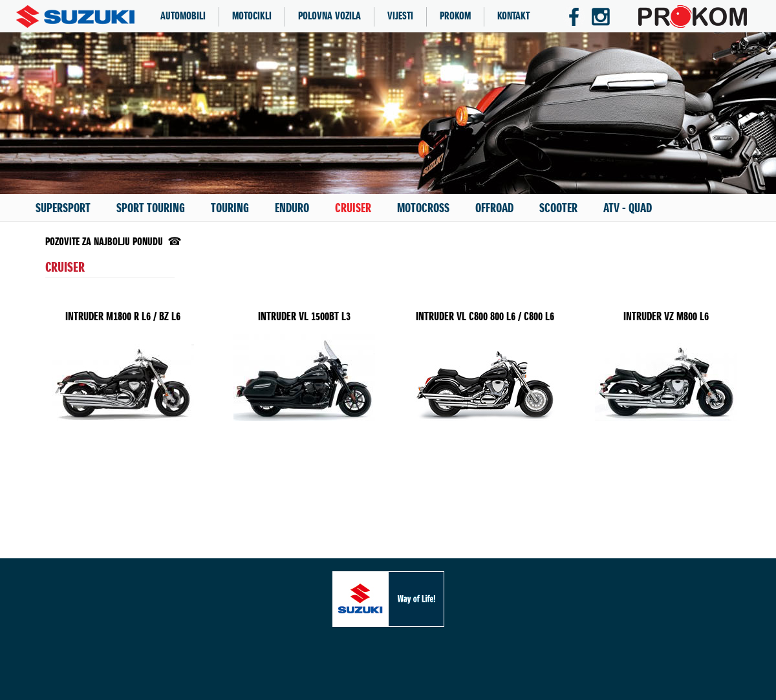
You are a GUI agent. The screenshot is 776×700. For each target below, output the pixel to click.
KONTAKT (513, 16)
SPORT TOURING (151, 208)
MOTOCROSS (423, 208)
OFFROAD (494, 208)
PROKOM (455, 16)
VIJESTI (400, 16)
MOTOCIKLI (252, 16)
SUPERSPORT (63, 208)
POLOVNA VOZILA (329, 16)
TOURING (230, 208)
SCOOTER (558, 208)
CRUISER (353, 208)
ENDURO (292, 208)
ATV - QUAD (628, 208)
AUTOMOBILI (183, 16)
